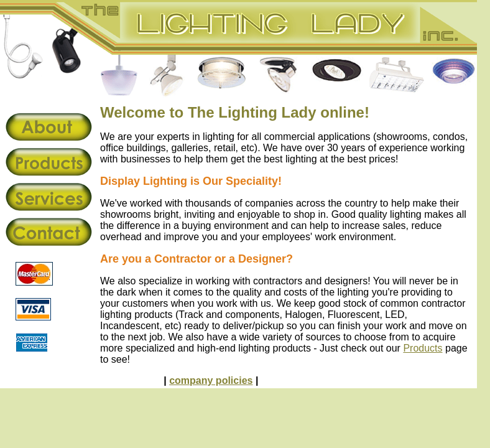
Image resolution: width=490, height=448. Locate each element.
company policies (211, 380)
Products (423, 348)
